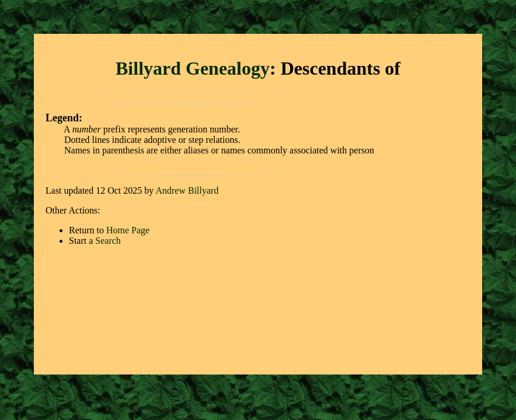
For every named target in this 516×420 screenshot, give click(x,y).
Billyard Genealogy (193, 68)
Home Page (128, 230)
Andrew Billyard (187, 190)
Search (108, 241)
